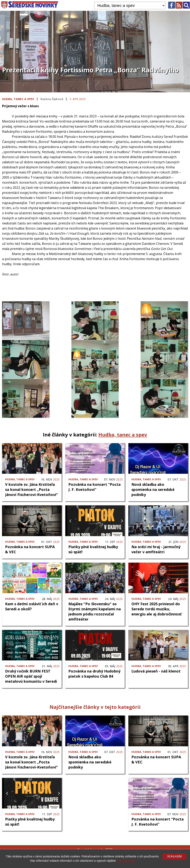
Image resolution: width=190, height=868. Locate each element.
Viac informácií (126, 861)
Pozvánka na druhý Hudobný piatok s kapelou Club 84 (94, 673)
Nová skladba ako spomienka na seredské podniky (153, 489)
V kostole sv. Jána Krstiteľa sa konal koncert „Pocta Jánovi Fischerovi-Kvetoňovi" (32, 489)
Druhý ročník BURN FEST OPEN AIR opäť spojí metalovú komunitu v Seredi (31, 676)
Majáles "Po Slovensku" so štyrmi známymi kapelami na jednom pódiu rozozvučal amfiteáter (95, 611)
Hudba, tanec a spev (18, 99)
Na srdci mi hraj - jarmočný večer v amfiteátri (156, 549)
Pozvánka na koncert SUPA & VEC (30, 549)
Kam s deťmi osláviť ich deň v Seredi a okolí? (32, 606)
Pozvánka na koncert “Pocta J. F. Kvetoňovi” (94, 487)
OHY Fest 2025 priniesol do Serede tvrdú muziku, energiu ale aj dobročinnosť (157, 608)
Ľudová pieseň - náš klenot (156, 671)
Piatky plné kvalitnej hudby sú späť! (93, 549)
